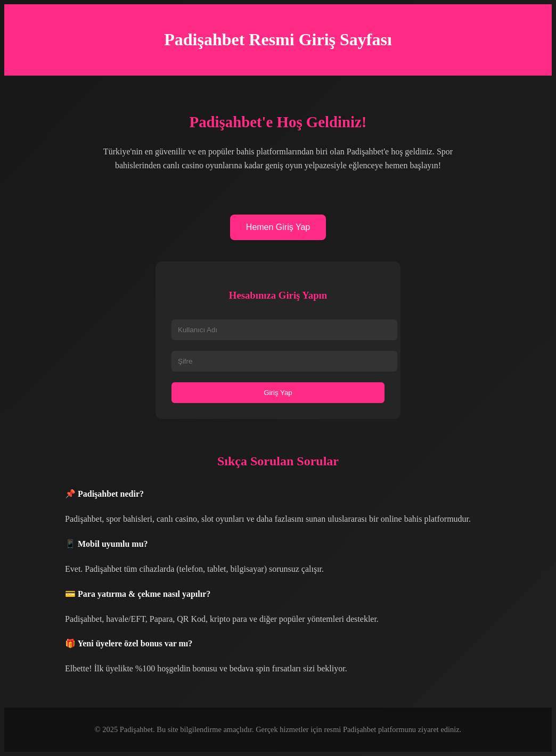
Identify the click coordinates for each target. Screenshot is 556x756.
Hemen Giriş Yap (278, 227)
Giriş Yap (278, 393)
